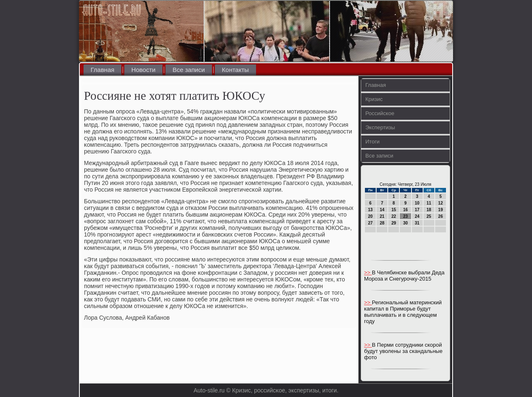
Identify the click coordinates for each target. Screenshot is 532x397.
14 (382, 210)
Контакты (235, 70)
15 (394, 210)
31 (417, 223)
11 (429, 203)
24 (417, 216)
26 (440, 216)
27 (371, 223)
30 (405, 223)
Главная (102, 70)
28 (382, 223)
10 (417, 203)
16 (405, 210)
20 (371, 216)
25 (429, 216)
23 (405, 216)
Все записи (189, 70)
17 (417, 210)
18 (429, 210)
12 (440, 203)
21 (382, 216)
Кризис (374, 99)
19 (440, 210)
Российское (380, 113)
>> (368, 272)
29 (394, 223)
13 (371, 210)
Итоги (372, 142)
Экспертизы (380, 127)
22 (394, 216)
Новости (143, 70)
